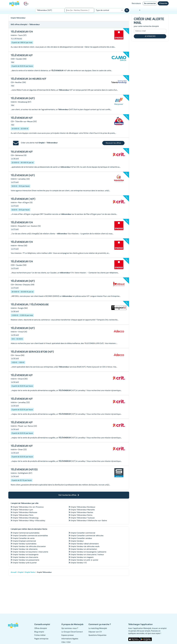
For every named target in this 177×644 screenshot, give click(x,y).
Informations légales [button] (70, 639)
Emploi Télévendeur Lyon (23, 510)
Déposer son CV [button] (95, 632)
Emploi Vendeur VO (79, 563)
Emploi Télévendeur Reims (81, 515)
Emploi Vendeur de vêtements (25, 549)
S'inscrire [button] (163, 3)
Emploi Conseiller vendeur (81, 538)
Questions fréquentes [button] (97, 635)
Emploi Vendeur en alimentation (84, 549)
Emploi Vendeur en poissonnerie (26, 560)
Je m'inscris (150, 36)
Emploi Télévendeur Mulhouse (25, 512)
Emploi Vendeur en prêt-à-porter (84, 560)
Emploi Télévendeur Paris (23, 515)
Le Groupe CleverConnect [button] (72, 632)
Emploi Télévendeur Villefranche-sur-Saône (89, 521)
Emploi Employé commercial (24, 541)
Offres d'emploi (41, 628)
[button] (14, 625)
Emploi (21, 572)
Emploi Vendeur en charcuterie (25, 557)
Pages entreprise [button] (41, 639)
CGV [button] (69, 642)
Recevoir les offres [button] (113, 143)
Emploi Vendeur (77, 541)
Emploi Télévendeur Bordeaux (83, 507)
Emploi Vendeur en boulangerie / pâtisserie (88, 552)
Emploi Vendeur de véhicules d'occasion (29, 546)
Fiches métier (40, 635)
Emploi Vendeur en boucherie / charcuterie (30, 552)
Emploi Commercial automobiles (26, 533)
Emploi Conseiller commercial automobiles (30, 536)
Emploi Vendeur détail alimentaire (85, 544)
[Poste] (50, 10)
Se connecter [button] (150, 3)
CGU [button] (63, 642)
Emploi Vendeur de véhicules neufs (85, 546)
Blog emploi (39, 632)
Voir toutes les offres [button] (69, 495)
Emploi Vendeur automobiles (24, 544)
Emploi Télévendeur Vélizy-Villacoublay (29, 521)
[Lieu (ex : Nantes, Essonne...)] (79, 10)
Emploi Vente (30, 572)
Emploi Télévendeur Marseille (83, 510)
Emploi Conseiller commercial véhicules (87, 536)
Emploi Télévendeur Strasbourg (25, 518)
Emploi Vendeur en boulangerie (25, 555)
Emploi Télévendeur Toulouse (83, 518)
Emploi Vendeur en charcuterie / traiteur (87, 555)
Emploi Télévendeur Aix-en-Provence (28, 507)
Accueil (14, 572)
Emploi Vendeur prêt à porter (25, 563)
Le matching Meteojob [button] (98, 628)
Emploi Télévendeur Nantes (82, 512)
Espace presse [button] (68, 635)
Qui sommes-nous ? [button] (70, 628)
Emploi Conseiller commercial (83, 533)
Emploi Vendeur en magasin (82, 557)
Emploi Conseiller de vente (24, 538)
